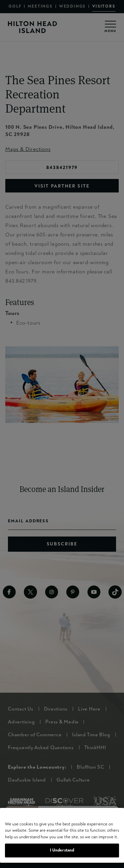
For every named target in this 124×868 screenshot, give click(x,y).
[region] (62, 835)
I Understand (62, 850)
